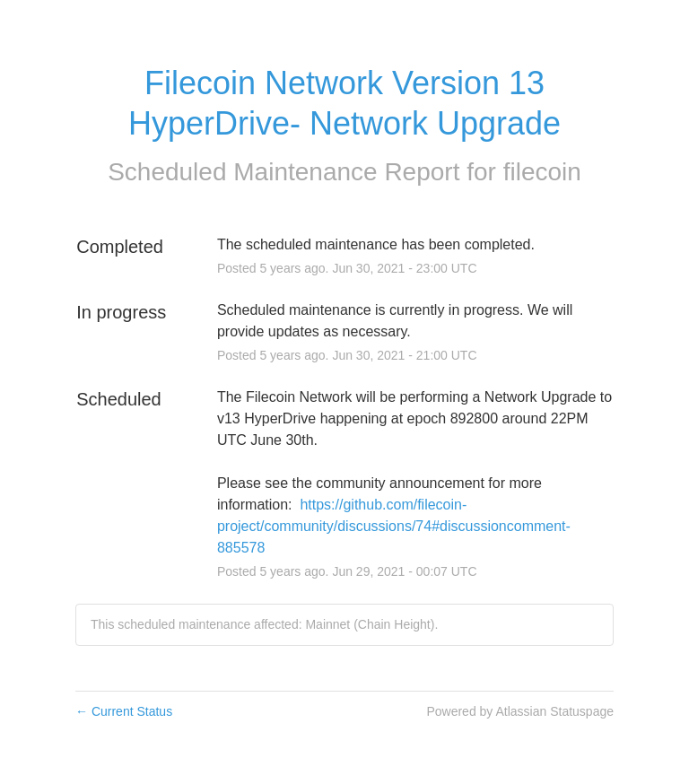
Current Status (124, 711)
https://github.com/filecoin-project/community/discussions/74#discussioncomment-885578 (394, 526)
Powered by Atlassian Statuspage (520, 711)
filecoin (542, 172)
